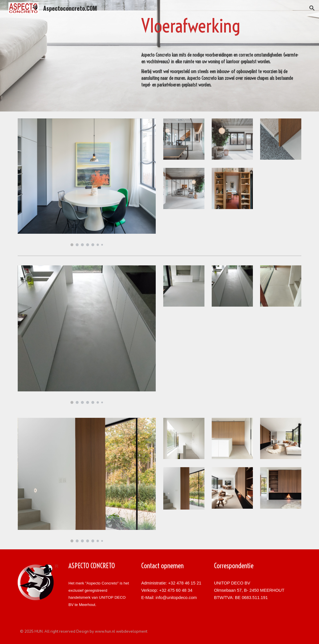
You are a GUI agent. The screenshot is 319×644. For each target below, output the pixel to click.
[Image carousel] (87, 182)
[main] (220, 26)
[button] (312, 8)
